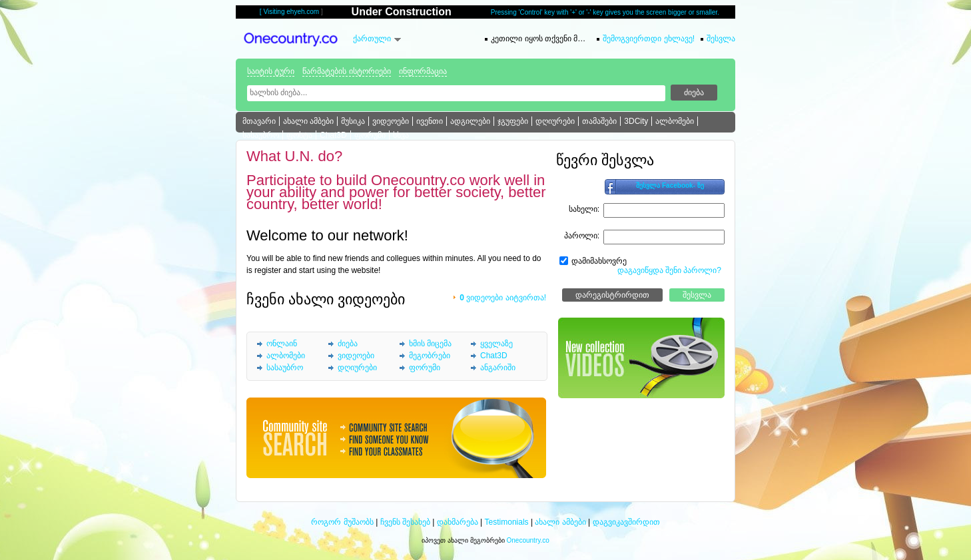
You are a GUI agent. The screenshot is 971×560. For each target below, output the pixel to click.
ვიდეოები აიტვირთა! (503, 298)
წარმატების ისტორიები (346, 71)
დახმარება (458, 522)
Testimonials (507, 522)
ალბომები (675, 121)
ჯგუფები (513, 121)
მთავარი (259, 121)
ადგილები (470, 121)
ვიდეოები (391, 121)
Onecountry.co (528, 540)
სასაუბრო (261, 135)
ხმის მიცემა (430, 344)
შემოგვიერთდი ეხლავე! (649, 39)
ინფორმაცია (423, 71)
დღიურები (555, 121)
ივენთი (430, 121)
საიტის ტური (271, 71)
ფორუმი (370, 135)
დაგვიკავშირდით (626, 522)
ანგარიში (498, 368)
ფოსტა (299, 135)
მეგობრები (430, 356)
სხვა (401, 135)
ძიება (348, 344)
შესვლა (721, 39)
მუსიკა (353, 121)
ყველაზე (496, 344)
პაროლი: (582, 236)
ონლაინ (282, 344)
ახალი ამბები (308, 121)
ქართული (372, 39)
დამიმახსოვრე (599, 261)
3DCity (636, 121)
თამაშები (599, 121)
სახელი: (584, 209)
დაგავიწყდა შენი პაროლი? (669, 270)
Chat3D (333, 135)
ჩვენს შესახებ (405, 522)
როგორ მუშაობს (342, 522)
